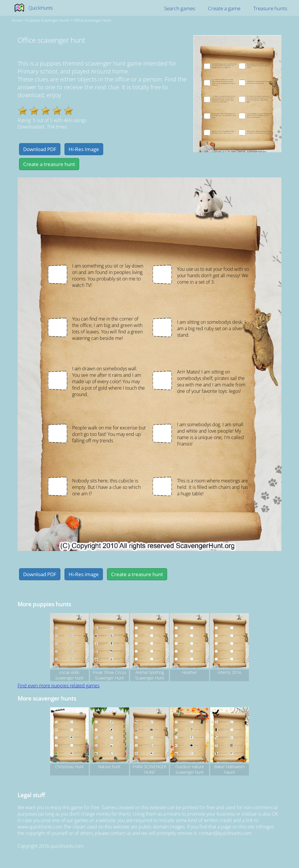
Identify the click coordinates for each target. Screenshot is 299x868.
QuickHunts (41, 8)
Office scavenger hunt (92, 20)
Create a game (224, 8)
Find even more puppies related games (58, 686)
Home (17, 20)
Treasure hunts (270, 8)
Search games (180, 8)
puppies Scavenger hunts (48, 20)
